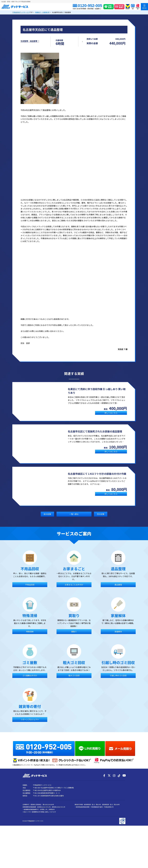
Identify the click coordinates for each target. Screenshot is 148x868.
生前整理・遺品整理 (29, 43)
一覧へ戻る (74, 517)
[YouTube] (124, 812)
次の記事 (101, 517)
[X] (109, 812)
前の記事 (47, 517)
